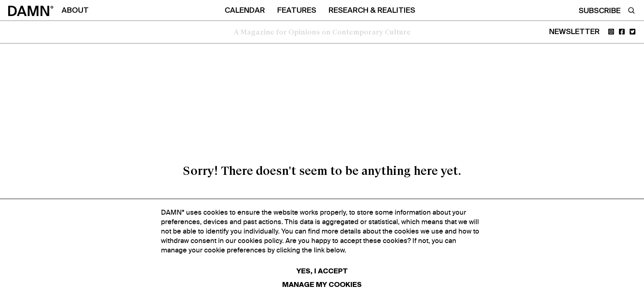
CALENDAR (245, 11)
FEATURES (297, 11)
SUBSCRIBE (600, 11)
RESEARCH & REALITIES (372, 11)
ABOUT (75, 11)
